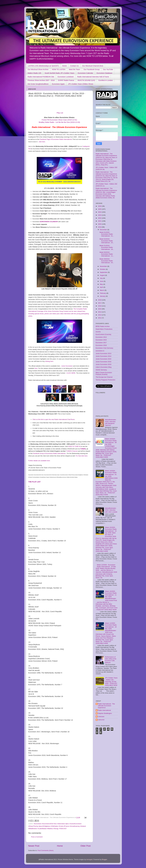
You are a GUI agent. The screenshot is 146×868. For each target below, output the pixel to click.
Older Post (85, 846)
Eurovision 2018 (101, 345)
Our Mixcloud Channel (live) (93, 66)
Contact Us (74, 66)
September (104, 272)
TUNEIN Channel (72, 451)
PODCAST (63, 829)
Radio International (104, 710)
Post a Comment (37, 837)
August (103, 275)
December (104, 230)
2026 (100, 206)
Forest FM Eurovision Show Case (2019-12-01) (59, 120)
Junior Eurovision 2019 (104, 364)
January (103, 296)
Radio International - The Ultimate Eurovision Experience (106, 706)
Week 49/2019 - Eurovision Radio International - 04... (107, 261)
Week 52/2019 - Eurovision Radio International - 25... (107, 241)
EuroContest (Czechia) (104, 334)
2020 (100, 224)
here (36, 368)
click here (42, 142)
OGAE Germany (101, 370)
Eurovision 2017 (101, 343)
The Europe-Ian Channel (104, 377)
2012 (100, 318)
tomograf (89, 859)
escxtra (98, 332)
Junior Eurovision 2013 (104, 353)
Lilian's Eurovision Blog (104, 367)
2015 (100, 309)
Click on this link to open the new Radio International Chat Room (54, 419)
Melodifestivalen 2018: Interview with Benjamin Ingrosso (111, 422)
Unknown (101, 717)
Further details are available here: (39, 461)
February (103, 293)
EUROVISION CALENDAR (49, 222)
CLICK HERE (71, 373)
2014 (100, 312)
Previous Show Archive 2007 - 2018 (41, 80)
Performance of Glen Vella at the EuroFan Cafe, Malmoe (111, 660)
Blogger (104, 859)
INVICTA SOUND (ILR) (86, 80)
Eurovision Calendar (85, 73)
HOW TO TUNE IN (74, 446)
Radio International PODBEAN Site (41, 77)
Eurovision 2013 (101, 337)
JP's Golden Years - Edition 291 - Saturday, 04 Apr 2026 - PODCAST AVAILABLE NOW (111, 682)
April (102, 287)
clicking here (49, 361)
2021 (100, 221)
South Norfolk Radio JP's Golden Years (60, 73)
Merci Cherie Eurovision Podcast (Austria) (104, 373)
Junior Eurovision (67, 366)
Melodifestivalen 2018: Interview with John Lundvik (111, 510)
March (102, 290)
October (103, 269)
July (102, 278)
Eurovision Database (104, 73)
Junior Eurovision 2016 (104, 362)
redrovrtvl (101, 720)
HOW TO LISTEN (59, 69)
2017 (100, 303)
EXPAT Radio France (66, 80)
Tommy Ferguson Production (106, 380)
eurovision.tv (100, 351)
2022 (100, 218)
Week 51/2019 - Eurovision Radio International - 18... (107, 247)
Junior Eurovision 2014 (104, 356)
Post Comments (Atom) (45, 850)
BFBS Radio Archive (103, 326)
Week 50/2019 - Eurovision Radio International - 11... (107, 254)
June (102, 281)
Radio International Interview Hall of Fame (93, 77)
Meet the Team (74, 69)
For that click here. (82, 456)
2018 (100, 300)
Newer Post (34, 846)
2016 (100, 306)
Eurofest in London (106, 80)
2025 (100, 209)
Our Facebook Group (92, 69)
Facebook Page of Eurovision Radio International (56, 139)
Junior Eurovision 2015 (104, 359)
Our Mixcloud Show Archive (38, 69)
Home (64, 66)
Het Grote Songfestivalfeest (38, 84)
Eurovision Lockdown (66, 77)
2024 (100, 212)
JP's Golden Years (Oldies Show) (81, 84)
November (104, 266)
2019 (100, 227)
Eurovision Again (58, 84)
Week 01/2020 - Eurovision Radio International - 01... (107, 234)
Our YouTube (108, 69)
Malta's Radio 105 (34, 73)
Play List (60, 113)
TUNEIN (83, 449)
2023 (100, 215)
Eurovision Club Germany (104, 348)
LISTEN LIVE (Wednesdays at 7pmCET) (43, 66)
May (102, 284)
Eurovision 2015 (101, 340)
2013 (100, 315)
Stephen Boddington (105, 713)
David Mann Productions (104, 329)
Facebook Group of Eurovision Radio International (49, 453)
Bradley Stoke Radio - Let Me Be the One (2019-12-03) (59, 122)
